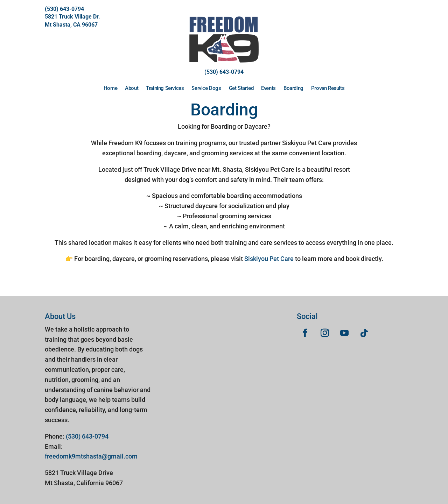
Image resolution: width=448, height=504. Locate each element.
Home (110, 88)
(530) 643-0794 (64, 9)
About (132, 88)
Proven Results (328, 88)
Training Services (165, 88)
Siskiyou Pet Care (269, 259)
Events (268, 88)
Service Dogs (206, 88)
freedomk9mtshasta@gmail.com (91, 456)
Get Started (241, 88)
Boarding (293, 88)
